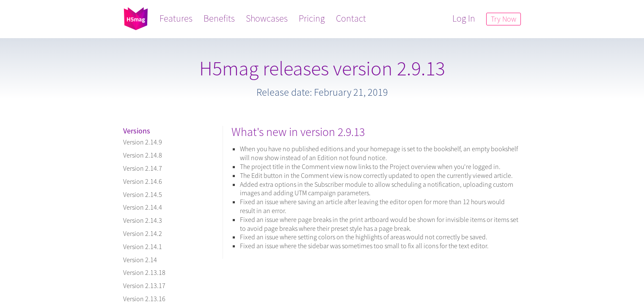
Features (176, 18)
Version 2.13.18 (144, 272)
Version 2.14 (140, 260)
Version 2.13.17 (144, 286)
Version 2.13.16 (144, 299)
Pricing (312, 18)
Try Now (504, 19)
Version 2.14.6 (143, 181)
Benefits (219, 18)
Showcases (267, 18)
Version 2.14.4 (143, 207)
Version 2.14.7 (143, 168)
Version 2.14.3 (143, 220)
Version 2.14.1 (143, 247)
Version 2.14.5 (143, 194)
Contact (351, 18)
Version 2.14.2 (143, 233)
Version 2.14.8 (143, 155)
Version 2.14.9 (143, 142)
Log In (464, 18)
